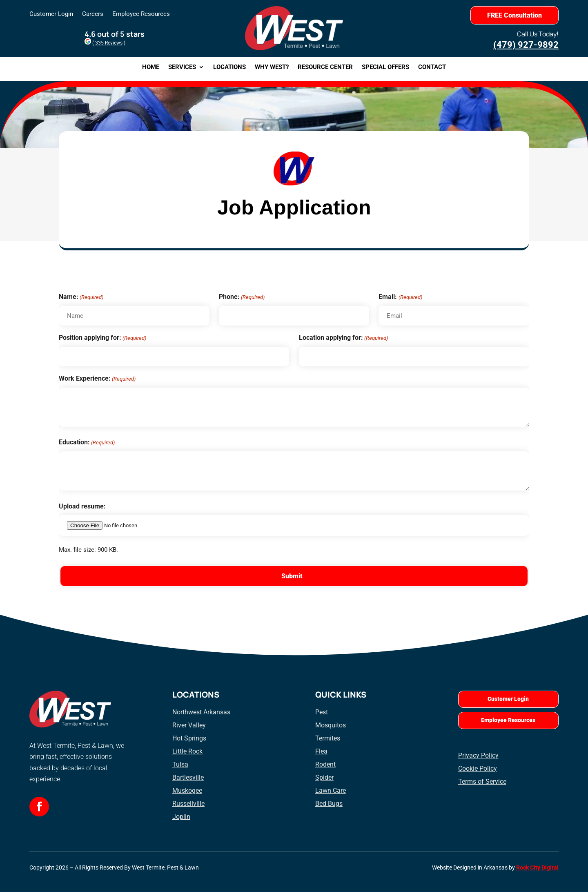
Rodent (325, 764)
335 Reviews (109, 43)
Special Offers (385, 67)
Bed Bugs (329, 804)
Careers (93, 14)
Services (182, 67)
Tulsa (180, 764)
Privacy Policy (478, 755)
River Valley (189, 725)
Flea (321, 751)
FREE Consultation (514, 15)
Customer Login (51, 14)
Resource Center (325, 67)
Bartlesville (188, 777)
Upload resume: (82, 506)
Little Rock (187, 751)
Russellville (188, 804)
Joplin (181, 817)
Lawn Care (331, 791)
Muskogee (187, 791)
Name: (81, 297)
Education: (87, 443)
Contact (432, 67)
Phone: (242, 297)
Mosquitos (331, 725)
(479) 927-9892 (526, 45)
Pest (322, 712)
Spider (324, 777)
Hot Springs (189, 738)
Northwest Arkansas (201, 712)
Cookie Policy (478, 768)
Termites (328, 738)
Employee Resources (141, 14)
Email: (400, 297)
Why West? (272, 67)
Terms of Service (482, 782)
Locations (229, 67)
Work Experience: (97, 379)
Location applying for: (343, 338)
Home (151, 67)
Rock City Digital (537, 867)
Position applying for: (102, 338)
